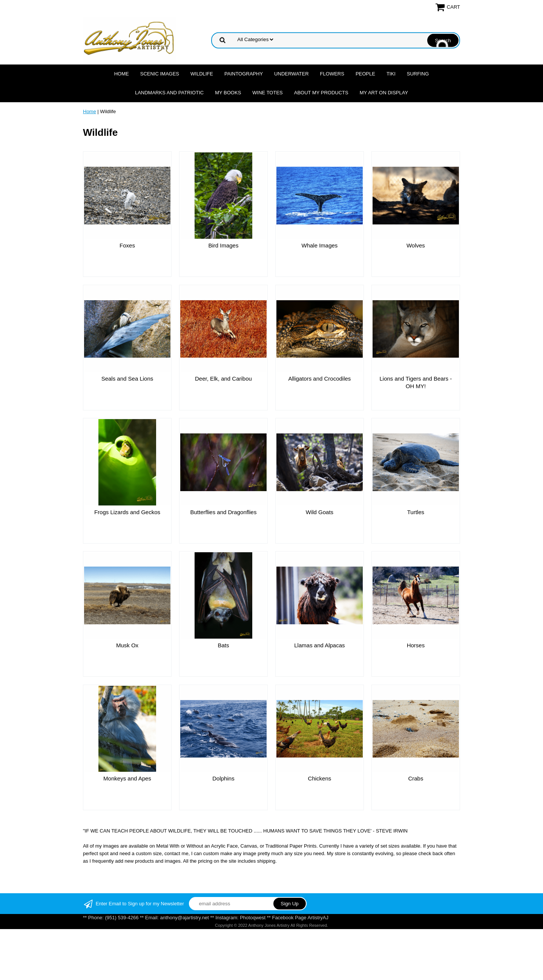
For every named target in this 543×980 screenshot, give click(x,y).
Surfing (418, 74)
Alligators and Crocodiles (319, 379)
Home (122, 74)
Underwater (291, 74)
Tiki (391, 74)
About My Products (321, 93)
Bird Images (223, 245)
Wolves (416, 245)
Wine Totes (267, 93)
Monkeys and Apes (127, 778)
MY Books (228, 93)
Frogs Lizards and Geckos (127, 512)
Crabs (416, 778)
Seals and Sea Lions (127, 379)
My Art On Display (384, 93)
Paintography (244, 74)
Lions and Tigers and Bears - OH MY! (416, 382)
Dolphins (223, 778)
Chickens (320, 778)
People (365, 74)
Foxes (127, 245)
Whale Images (319, 245)
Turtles (416, 512)
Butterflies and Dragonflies (223, 512)
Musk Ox (127, 645)
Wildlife (202, 74)
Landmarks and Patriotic (169, 93)
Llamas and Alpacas (319, 645)
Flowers (332, 74)
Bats (223, 645)
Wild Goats (320, 512)
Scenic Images (160, 74)
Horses (416, 645)
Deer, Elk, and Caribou (223, 379)
